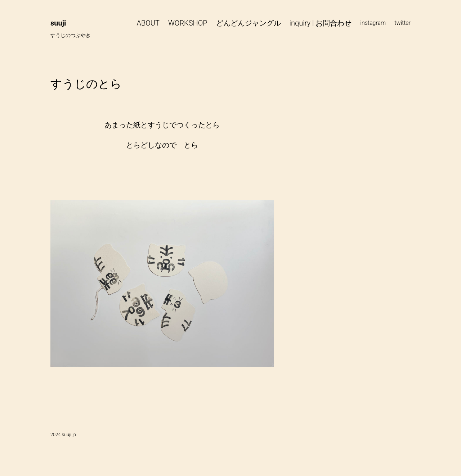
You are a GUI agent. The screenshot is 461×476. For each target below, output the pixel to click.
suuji (58, 23)
